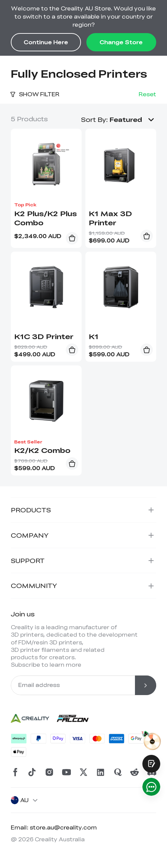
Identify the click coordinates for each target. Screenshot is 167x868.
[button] (133, 120)
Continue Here (46, 42)
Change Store (121, 42)
